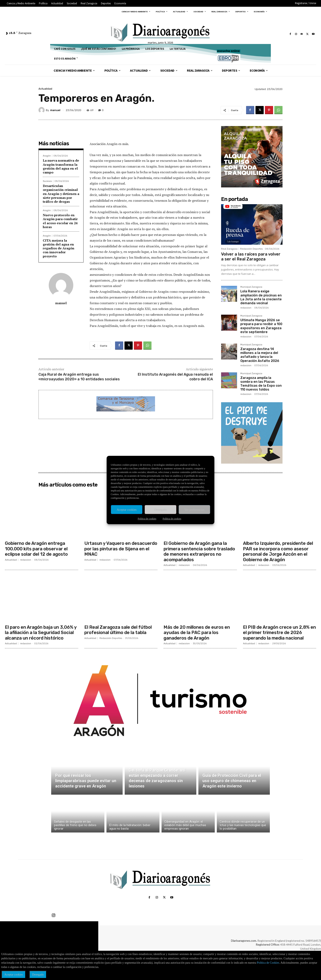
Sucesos (47, 181)
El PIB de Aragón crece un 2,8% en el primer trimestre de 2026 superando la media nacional (279, 633)
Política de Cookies (268, 963)
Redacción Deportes (251, 249)
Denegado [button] (38, 975)
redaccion (246, 308)
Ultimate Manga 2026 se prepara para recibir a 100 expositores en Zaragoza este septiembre (261, 326)
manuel (55, 110)
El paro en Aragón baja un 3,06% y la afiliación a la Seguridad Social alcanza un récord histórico (41, 633)
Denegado (161, 510)
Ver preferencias (194, 510)
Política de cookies (147, 519)
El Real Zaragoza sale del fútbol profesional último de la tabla (118, 630)
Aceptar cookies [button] (14, 975)
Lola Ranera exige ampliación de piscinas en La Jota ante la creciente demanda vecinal (261, 297)
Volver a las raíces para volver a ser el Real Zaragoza (251, 257)
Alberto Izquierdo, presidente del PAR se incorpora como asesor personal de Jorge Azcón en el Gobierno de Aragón (278, 551)
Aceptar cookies (127, 510)
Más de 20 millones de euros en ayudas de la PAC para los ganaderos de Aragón (197, 633)
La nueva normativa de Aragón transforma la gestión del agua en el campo (61, 166)
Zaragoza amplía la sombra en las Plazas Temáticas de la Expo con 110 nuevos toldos (261, 384)
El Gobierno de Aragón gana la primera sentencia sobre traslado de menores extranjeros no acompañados (199, 551)
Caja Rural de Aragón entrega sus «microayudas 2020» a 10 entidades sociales (79, 377)
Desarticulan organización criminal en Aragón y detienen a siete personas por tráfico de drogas (61, 194)
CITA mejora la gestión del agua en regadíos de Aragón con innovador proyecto (59, 248)
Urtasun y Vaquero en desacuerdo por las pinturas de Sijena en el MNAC (121, 549)
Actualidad (45, 89)
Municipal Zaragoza (251, 287)
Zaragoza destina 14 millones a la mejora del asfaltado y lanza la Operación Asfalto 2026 (260, 355)
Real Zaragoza (229, 249)
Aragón (47, 156)
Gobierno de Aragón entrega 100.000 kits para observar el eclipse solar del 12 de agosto (36, 549)
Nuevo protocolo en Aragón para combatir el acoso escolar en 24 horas (60, 221)
